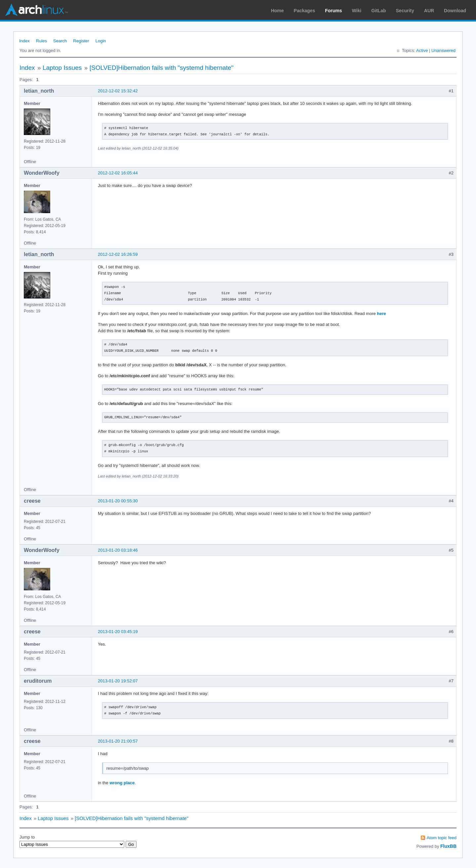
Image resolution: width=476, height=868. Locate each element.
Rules (41, 41)
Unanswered (443, 50)
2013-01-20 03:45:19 (118, 632)
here (381, 314)
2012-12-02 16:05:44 (118, 173)
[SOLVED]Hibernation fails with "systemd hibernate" (162, 68)
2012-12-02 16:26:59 (118, 254)
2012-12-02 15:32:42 (118, 91)
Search (60, 41)
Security (405, 11)
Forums (333, 11)
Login (101, 41)
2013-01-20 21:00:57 (118, 741)
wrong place (122, 783)
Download (455, 11)
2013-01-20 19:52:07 (118, 681)
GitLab (378, 11)
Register (81, 41)
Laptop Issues (62, 68)
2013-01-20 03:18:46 (118, 550)
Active (422, 50)
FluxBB (448, 846)
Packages (305, 11)
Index (24, 41)
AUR (429, 11)
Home (278, 11)
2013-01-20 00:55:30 (118, 501)
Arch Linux (36, 10)
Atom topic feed (442, 838)
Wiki (357, 11)
